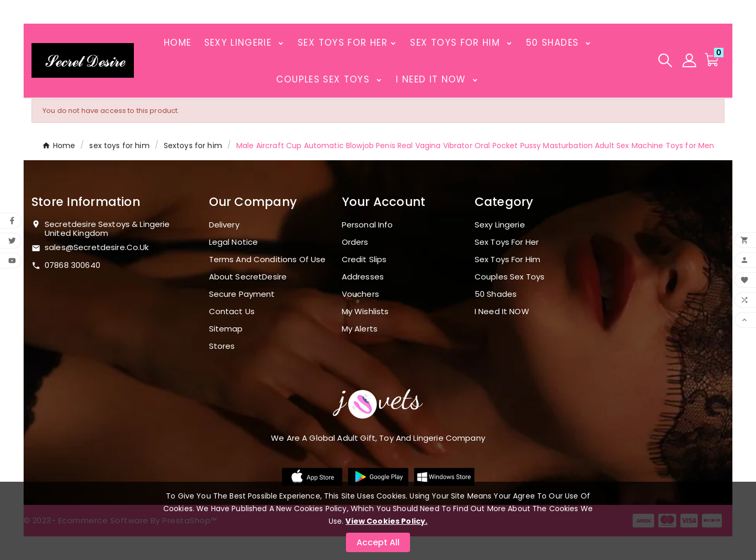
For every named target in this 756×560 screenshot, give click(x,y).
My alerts (360, 329)
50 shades (496, 294)
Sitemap (226, 329)
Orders (355, 242)
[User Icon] (689, 60)
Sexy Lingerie (500, 225)
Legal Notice (234, 242)
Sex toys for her (507, 242)
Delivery (224, 225)
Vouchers (360, 294)
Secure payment (242, 294)
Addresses (363, 277)
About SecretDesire (248, 277)
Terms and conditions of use (267, 259)
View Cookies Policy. (386, 521)
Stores (222, 346)
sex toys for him (507, 259)
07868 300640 (72, 265)
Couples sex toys (510, 277)
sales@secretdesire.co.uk (97, 247)
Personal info (367, 225)
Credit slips (364, 259)
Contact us (232, 311)
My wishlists (365, 311)
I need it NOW (502, 311)
